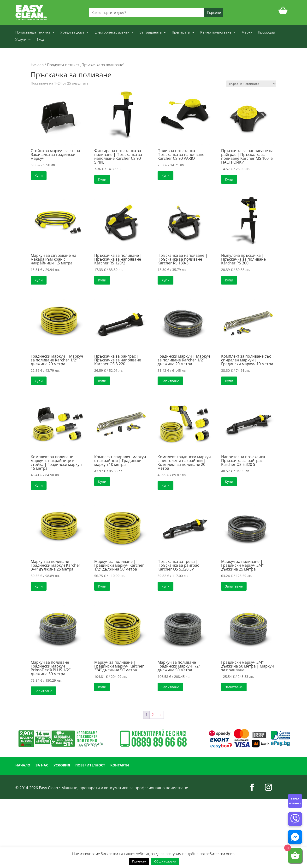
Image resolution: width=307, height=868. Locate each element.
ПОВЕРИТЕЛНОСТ (90, 765)
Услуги (21, 40)
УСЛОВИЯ (62, 765)
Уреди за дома (72, 33)
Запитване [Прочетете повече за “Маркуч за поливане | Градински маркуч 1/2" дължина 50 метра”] (170, 687)
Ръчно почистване (216, 33)
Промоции (266, 33)
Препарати (181, 33)
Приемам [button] (139, 861)
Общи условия (165, 861)
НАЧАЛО (23, 765)
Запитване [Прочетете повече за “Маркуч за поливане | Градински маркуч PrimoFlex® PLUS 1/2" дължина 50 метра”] (43, 691)
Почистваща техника (33, 33)
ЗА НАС (42, 765)
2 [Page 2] (153, 715)
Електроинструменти (112, 33)
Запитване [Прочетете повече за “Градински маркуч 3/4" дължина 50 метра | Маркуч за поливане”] (234, 687)
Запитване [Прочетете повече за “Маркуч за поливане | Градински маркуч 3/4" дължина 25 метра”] (234, 586)
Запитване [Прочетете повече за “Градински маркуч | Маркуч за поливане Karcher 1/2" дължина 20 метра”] (170, 381)
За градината (151, 33)
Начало (37, 65)
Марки (247, 33)
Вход (40, 40)
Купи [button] (39, 175)
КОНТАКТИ (120, 765)
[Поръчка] (251, 84)
